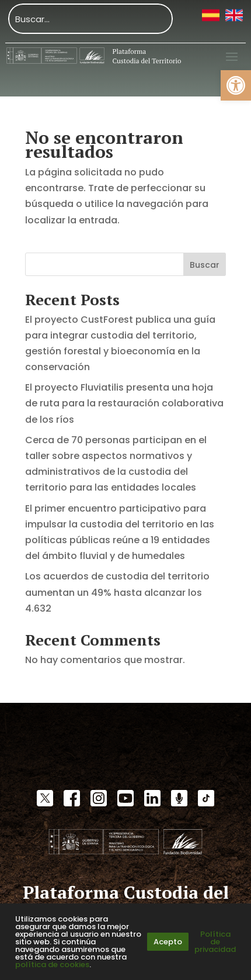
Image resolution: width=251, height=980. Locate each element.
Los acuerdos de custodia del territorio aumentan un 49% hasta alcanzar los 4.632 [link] (117, 592)
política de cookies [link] (52, 965)
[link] (236, 85)
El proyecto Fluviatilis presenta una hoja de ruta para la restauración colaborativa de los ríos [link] (124, 403)
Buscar (205, 265)
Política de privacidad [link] (215, 942)
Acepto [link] (168, 942)
